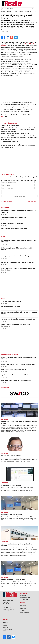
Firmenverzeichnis (7, 629)
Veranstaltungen (24, 599)
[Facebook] (3, 39)
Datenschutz (23, 609)
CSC (3, 117)
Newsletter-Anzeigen (25, 597)
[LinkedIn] (8, 39)
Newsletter (6, 622)
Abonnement (23, 605)
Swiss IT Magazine (25, 612)
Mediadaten (23, 596)
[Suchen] (33, 9)
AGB (21, 607)
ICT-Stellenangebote (8, 631)
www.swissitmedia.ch (8, 611)
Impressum (23, 610)
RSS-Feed (6, 624)
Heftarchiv (5, 627)
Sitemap (5, 626)
